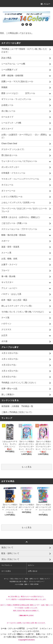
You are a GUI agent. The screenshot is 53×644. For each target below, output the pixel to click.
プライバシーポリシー (36, 581)
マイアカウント (7, 565)
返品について (44, 579)
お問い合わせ (33, 571)
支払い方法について (17, 579)
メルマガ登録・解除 (21, 584)
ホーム (6, 579)
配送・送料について (32, 579)
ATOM (36, 584)
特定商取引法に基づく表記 (18, 581)
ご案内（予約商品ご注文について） (17, 412)
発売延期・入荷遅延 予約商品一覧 (17, 406)
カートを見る (6, 571)
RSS (32, 584)
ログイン (31, 565)
